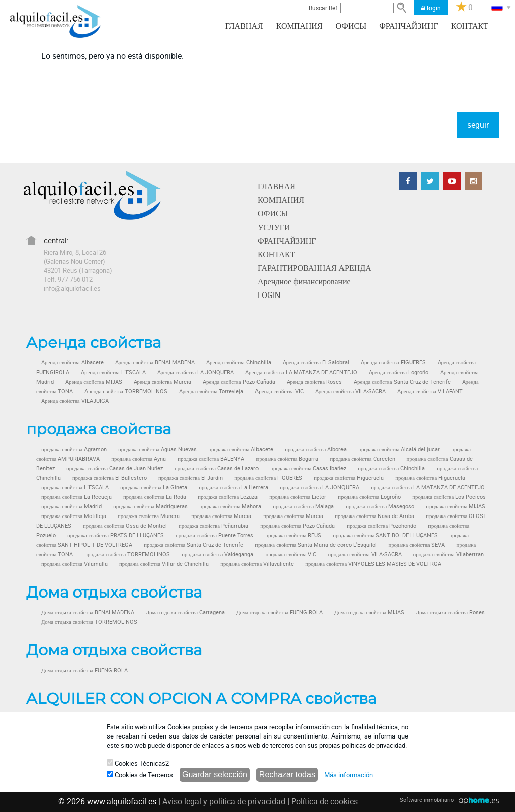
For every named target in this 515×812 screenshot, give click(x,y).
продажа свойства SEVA (416, 545)
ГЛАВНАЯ (244, 26)
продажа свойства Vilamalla (74, 564)
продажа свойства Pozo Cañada (297, 526)
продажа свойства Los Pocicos (449, 497)
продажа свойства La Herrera (233, 487)
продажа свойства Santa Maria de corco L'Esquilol (316, 545)
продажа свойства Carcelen (362, 459)
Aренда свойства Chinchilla (239, 362)
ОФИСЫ (351, 26)
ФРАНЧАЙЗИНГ (408, 26)
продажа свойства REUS (293, 535)
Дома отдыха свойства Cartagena (185, 612)
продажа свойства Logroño (369, 497)
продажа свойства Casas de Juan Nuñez (115, 468)
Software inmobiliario (427, 800)
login (431, 8)
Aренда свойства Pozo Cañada (239, 382)
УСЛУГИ (274, 227)
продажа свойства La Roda (155, 497)
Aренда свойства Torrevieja (211, 391)
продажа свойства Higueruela (349, 478)
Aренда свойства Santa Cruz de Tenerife (402, 382)
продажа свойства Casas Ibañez (308, 468)
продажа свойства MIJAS (456, 506)
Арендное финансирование (304, 281)
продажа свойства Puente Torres (214, 535)
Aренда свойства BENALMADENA (155, 362)
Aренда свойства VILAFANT (430, 391)
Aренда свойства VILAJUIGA (75, 401)
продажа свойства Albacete (241, 449)
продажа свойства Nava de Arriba (375, 516)
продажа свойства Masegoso (380, 506)
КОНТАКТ (470, 26)
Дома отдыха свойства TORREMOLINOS (89, 622)
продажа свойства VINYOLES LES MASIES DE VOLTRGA (373, 564)
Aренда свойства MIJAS (94, 382)
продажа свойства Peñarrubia (213, 526)
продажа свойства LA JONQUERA (319, 487)
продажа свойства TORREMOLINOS (127, 554)
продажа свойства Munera (149, 516)
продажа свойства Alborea (316, 449)
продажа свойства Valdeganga (218, 554)
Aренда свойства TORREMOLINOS (126, 391)
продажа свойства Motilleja (74, 516)
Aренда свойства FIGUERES (393, 362)
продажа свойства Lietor (298, 497)
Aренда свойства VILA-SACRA (351, 391)
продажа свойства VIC (291, 554)
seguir (478, 125)
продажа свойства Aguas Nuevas (157, 449)
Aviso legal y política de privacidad (224, 801)
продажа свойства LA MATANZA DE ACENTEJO (428, 487)
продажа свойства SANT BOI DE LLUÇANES (385, 535)
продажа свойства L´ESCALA (75, 487)
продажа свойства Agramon (74, 449)
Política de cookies (324, 801)
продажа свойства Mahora (230, 506)
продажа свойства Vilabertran (449, 554)
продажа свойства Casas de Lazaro (217, 468)
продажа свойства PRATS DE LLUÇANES (116, 535)
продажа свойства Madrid (71, 506)
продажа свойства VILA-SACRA (365, 554)
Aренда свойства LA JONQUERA (196, 372)
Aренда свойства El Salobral (316, 362)
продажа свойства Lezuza (228, 497)
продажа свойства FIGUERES (268, 478)
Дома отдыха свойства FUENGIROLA (280, 612)
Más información (349, 775)
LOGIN (269, 295)
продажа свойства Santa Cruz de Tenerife (194, 545)
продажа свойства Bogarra (287, 459)
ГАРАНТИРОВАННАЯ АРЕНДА (314, 268)
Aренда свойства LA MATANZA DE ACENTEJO (301, 372)
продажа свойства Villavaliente (257, 564)
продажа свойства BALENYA (211, 459)
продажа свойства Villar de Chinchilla (164, 564)
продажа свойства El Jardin (191, 478)
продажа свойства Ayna (139, 459)
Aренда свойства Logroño (399, 372)
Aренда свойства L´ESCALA (113, 372)
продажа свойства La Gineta (154, 487)
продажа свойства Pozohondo (381, 526)
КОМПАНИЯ (299, 26)
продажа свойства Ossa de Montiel (125, 526)
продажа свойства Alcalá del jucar (399, 449)
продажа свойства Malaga (303, 506)
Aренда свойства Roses (315, 382)
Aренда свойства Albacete (72, 362)
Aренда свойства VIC (279, 391)
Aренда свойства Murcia (163, 382)
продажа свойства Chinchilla (391, 468)
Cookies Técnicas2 (138, 763)
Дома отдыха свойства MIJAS (369, 612)
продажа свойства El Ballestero (110, 478)
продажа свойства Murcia (221, 516)
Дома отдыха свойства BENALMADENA (88, 612)
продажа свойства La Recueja (76, 497)
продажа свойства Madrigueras (150, 506)
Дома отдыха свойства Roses (450, 612)
